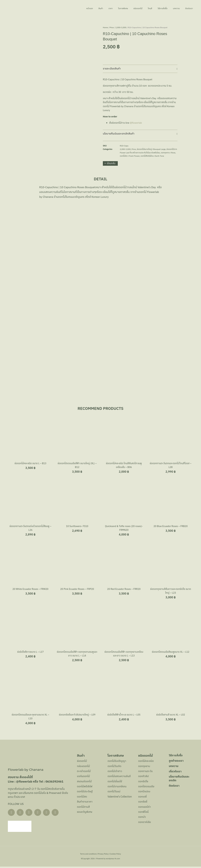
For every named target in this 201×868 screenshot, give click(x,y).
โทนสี (141, 9)
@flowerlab (136, 123)
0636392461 (54, 783)
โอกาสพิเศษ (108, 9)
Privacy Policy (103, 855)
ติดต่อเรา (188, 9)
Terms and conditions (88, 855)
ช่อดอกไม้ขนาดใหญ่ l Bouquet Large (151, 149)
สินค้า (80, 9)
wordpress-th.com (113, 860)
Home (105, 28)
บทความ (173, 9)
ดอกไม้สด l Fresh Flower (130, 156)
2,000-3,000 (121, 28)
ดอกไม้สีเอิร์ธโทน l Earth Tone (152, 156)
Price (112, 28)
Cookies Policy (115, 855)
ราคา (92, 9)
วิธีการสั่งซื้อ (156, 9)
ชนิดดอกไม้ (126, 9)
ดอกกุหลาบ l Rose (168, 153)
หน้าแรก (67, 9)
